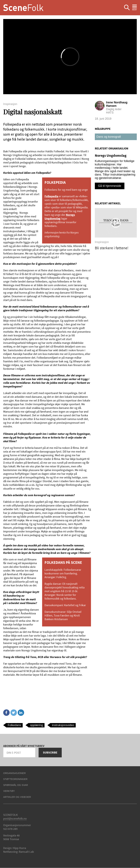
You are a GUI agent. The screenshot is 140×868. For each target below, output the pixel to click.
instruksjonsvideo (63, 725)
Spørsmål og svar (16, 785)
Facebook (6, 713)
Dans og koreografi (109, 137)
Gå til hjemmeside (110, 186)
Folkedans (14, 725)
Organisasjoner (14, 773)
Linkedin (21, 713)
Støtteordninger (15, 779)
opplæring (36, 725)
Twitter (14, 713)
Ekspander (127, 8)
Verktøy (9, 791)
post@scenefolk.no (15, 818)
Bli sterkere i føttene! (112, 248)
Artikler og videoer (17, 797)
